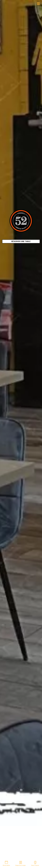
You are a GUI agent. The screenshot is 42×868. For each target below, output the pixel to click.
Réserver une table (21, 241)
